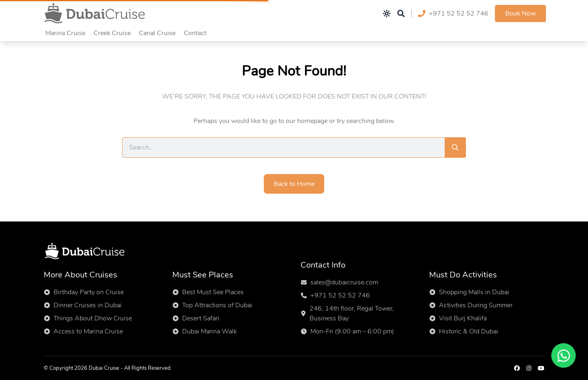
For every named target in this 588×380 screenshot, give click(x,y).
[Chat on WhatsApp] (563, 355)
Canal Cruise (157, 33)
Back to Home (294, 184)
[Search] (455, 148)
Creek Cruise (112, 33)
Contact (195, 33)
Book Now (520, 13)
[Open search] (401, 13)
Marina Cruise (65, 33)
